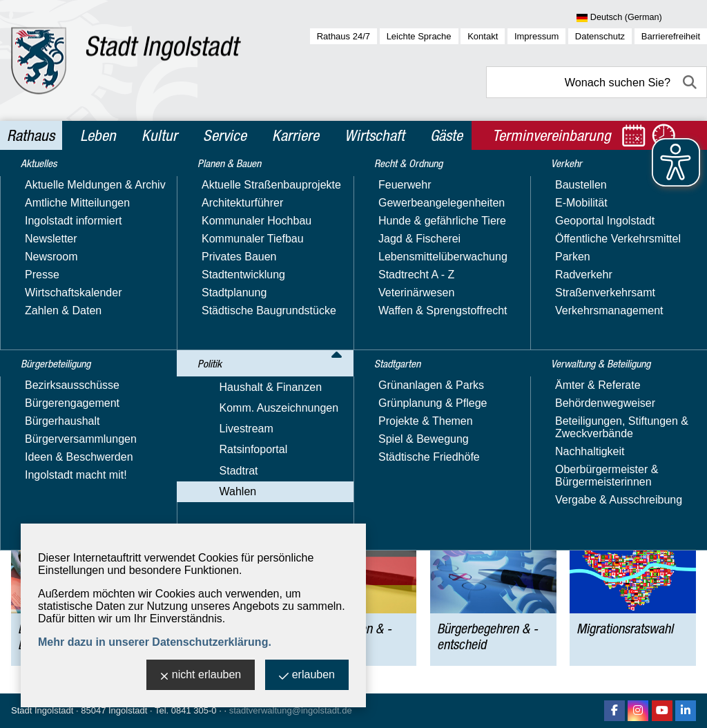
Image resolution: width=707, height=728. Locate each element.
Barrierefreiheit (671, 36)
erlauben (307, 676)
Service (225, 135)
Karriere (296, 135)
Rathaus (31, 135)
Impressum (536, 36)
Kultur (159, 135)
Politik (101, 182)
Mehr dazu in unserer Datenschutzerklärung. (155, 642)
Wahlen (143, 182)
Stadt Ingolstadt (42, 710)
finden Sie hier (362, 276)
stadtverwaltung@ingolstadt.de (291, 710)
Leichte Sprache (419, 36)
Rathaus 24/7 (343, 36)
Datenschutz (600, 36)
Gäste (446, 135)
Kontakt (483, 36)
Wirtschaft (375, 135)
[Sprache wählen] (642, 18)
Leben (98, 135)
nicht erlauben (201, 676)
